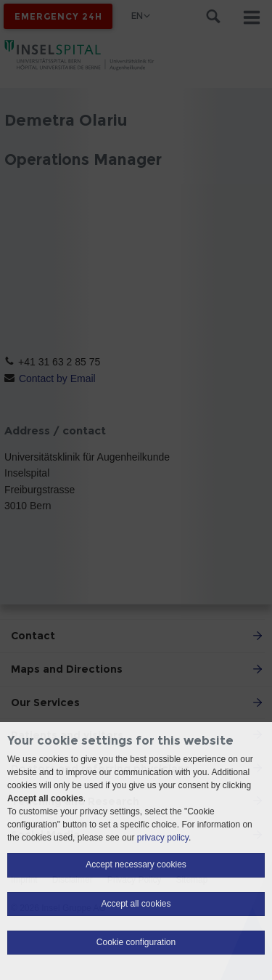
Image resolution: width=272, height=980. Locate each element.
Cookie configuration (136, 942)
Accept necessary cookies (136, 864)
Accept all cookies (136, 904)
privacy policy (163, 838)
